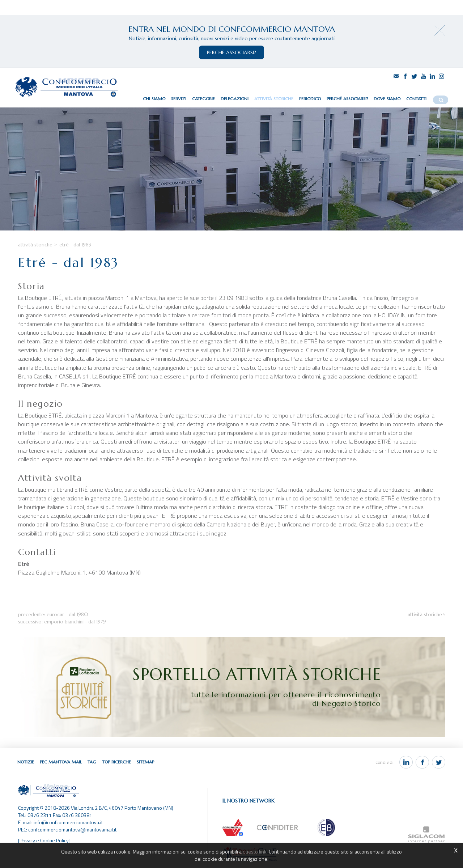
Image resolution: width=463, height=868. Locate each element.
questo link (255, 852)
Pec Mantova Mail (61, 762)
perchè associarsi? (231, 52)
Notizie (26, 762)
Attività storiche (274, 99)
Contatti (416, 99)
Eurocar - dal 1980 (67, 615)
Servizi (179, 99)
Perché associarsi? (347, 99)
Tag (92, 762)
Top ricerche (116, 762)
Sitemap (145, 762)
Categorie (203, 99)
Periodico (310, 99)
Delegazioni (235, 99)
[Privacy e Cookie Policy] (44, 840)
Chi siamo (154, 99)
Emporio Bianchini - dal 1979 (75, 622)
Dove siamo (387, 99)
